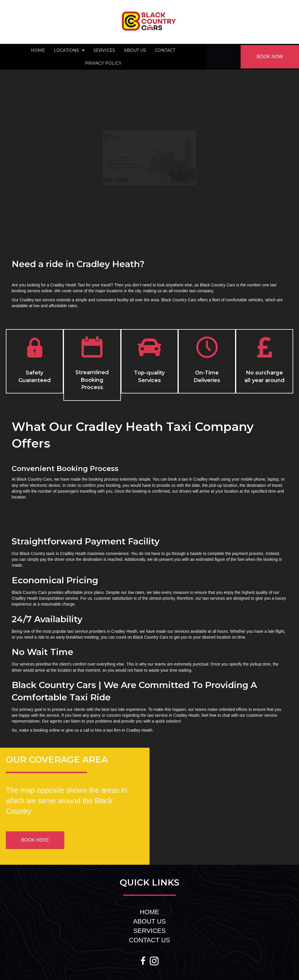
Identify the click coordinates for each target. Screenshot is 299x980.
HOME (149, 912)
